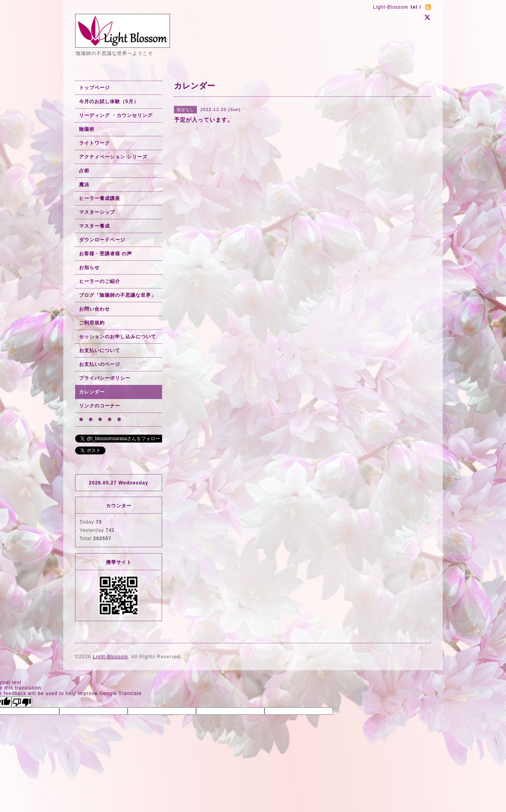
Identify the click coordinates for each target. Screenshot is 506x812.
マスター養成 (94, 226)
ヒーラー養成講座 (100, 198)
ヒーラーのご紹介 (100, 281)
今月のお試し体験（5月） (109, 102)
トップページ (94, 88)
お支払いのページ (100, 364)
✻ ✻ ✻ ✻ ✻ (100, 420)
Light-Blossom (110, 657)
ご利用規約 (92, 323)
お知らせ (89, 268)
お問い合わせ (94, 309)
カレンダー (92, 392)
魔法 (84, 185)
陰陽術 (87, 129)
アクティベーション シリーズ (113, 157)
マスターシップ (97, 212)
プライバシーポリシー (105, 378)
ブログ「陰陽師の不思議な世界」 (118, 295)
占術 (84, 171)
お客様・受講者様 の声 (106, 254)
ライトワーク (94, 143)
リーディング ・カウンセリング (116, 115)
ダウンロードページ (102, 240)
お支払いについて (100, 350)
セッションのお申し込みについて (118, 337)
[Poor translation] (22, 702)
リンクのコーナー (100, 406)
